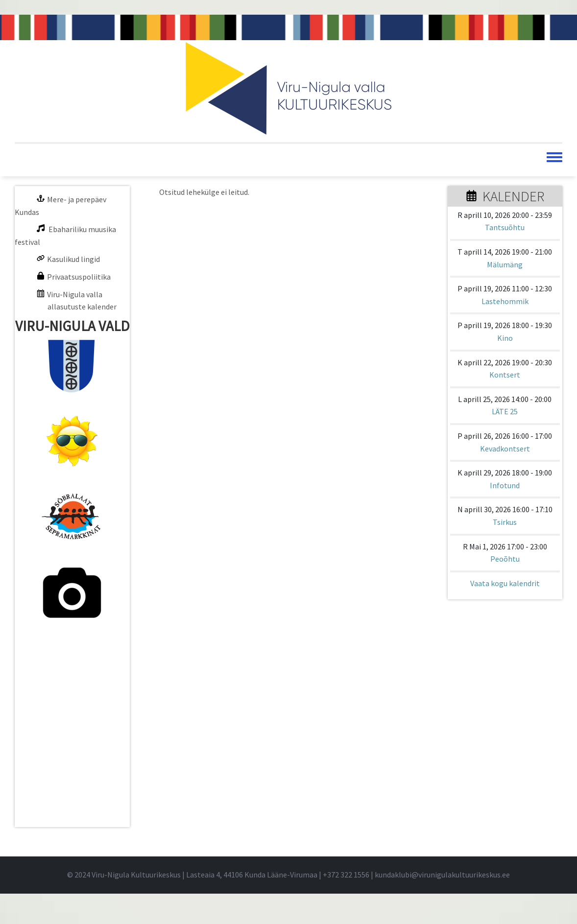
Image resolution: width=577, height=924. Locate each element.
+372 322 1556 (346, 875)
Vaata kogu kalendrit (505, 583)
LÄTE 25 (505, 411)
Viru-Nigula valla (75, 294)
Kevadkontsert (505, 449)
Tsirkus (505, 522)
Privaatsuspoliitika (79, 277)
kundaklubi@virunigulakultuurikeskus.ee (442, 875)
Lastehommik (505, 301)
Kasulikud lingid (73, 259)
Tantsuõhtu (505, 227)
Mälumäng (505, 264)
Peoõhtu (505, 559)
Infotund (505, 485)
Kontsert (505, 375)
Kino (505, 338)
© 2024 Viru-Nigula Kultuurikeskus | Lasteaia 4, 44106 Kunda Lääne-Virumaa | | (221, 875)
